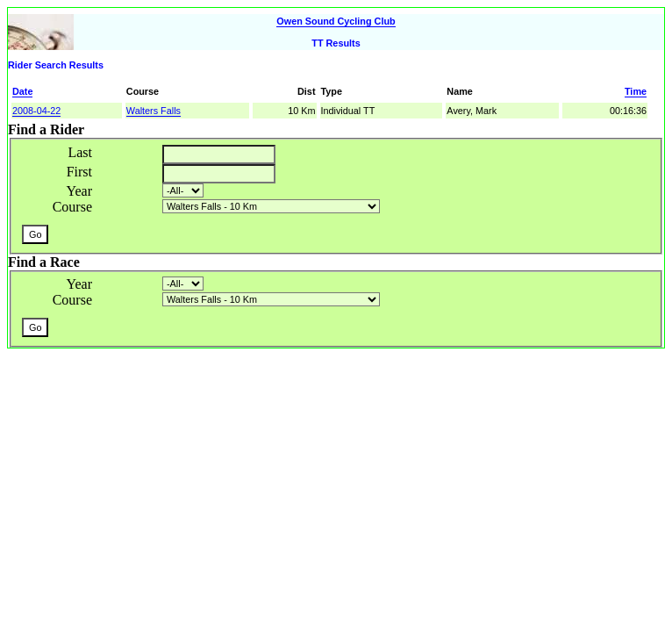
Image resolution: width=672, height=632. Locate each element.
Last (80, 152)
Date (22, 91)
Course (72, 207)
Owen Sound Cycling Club (336, 21)
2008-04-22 (36, 111)
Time (636, 91)
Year (79, 191)
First (79, 172)
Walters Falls (154, 111)
